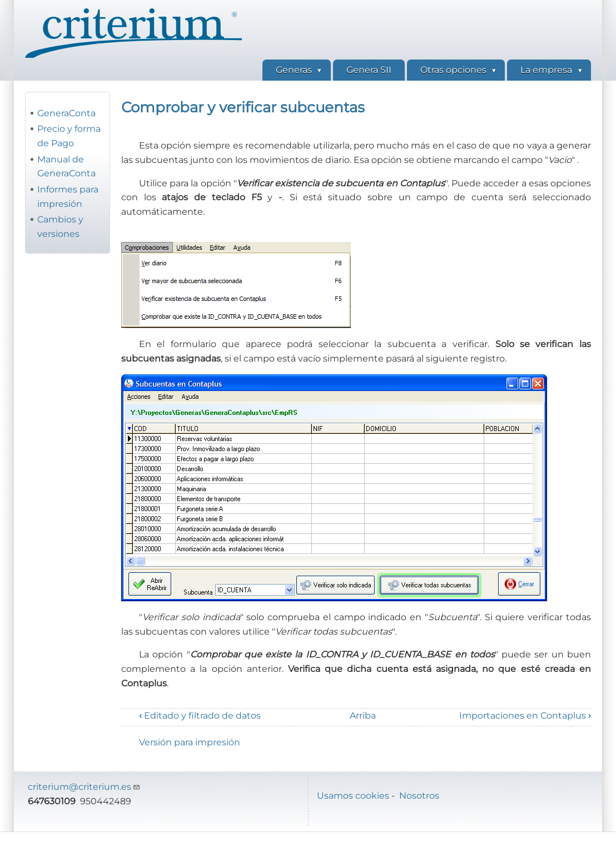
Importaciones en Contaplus (525, 716)
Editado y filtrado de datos (200, 716)
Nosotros (419, 796)
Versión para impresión (190, 742)
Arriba (363, 716)
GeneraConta (66, 113)
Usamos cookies (353, 796)
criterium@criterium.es (84, 787)
